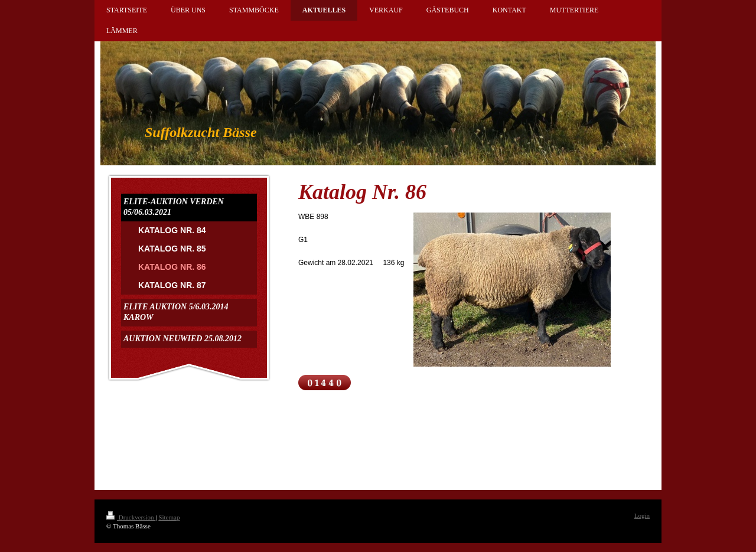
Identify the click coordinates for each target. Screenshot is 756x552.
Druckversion (131, 517)
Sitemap (169, 517)
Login (642, 515)
